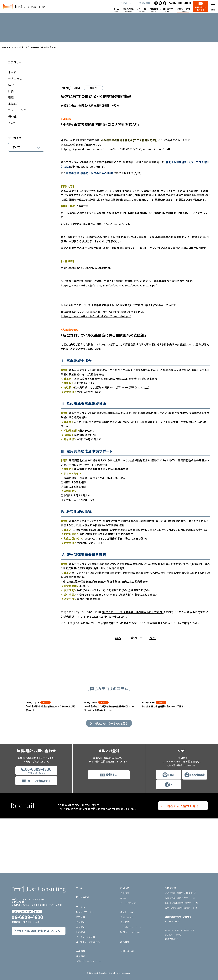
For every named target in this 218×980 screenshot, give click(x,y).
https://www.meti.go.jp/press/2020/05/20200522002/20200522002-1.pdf (109, 340)
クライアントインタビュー (88, 961)
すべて (12, 72)
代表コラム (15, 79)
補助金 (12, 116)
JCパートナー (129, 3)
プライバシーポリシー (174, 935)
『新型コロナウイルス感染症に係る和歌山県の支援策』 (133, 667)
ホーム (79, 888)
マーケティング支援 (86, 937)
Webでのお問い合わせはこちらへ (39, 931)
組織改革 (81, 932)
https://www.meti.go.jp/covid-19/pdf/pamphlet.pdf (96, 371)
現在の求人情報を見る (183, 861)
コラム (123, 898)
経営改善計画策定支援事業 (179, 893)
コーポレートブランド (131, 927)
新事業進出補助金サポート (179, 898)
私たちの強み (83, 897)
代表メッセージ (128, 917)
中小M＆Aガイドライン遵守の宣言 (180, 930)
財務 (11, 91)
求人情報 (146, 3)
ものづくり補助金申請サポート (180, 903)
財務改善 (81, 922)
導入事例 (81, 956)
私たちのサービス (85, 912)
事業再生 (14, 104)
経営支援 (81, 917)
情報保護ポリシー (173, 939)
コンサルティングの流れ (88, 942)
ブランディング (17, 110)
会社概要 (125, 922)
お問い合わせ (127, 951)
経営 (11, 85)
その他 (12, 122)
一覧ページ (135, 693)
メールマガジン (128, 903)
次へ (153, 693)
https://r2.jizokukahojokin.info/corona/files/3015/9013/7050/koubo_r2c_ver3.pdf (116, 204)
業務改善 (81, 927)
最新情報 (125, 893)
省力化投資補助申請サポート (180, 908)
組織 (11, 97)
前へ (118, 693)
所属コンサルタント (130, 932)
